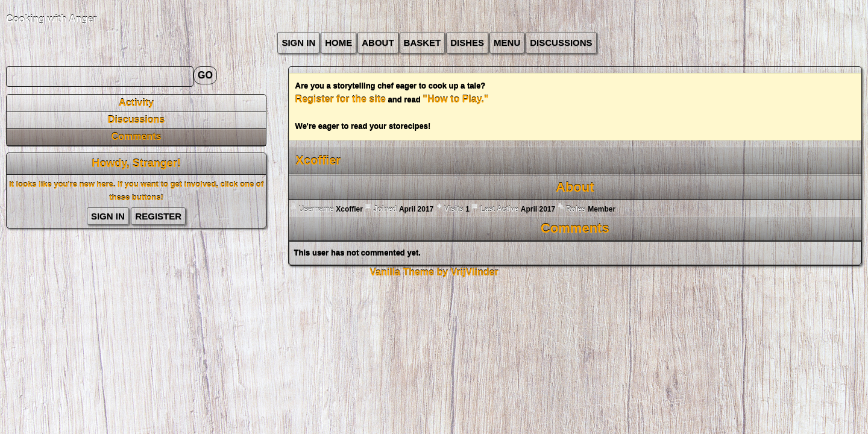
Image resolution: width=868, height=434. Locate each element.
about (378, 42)
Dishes (467, 42)
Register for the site (341, 99)
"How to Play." (455, 99)
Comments (137, 137)
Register (158, 216)
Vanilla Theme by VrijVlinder (434, 272)
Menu (507, 42)
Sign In (298, 42)
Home (338, 42)
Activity (136, 103)
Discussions (561, 42)
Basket (423, 42)
